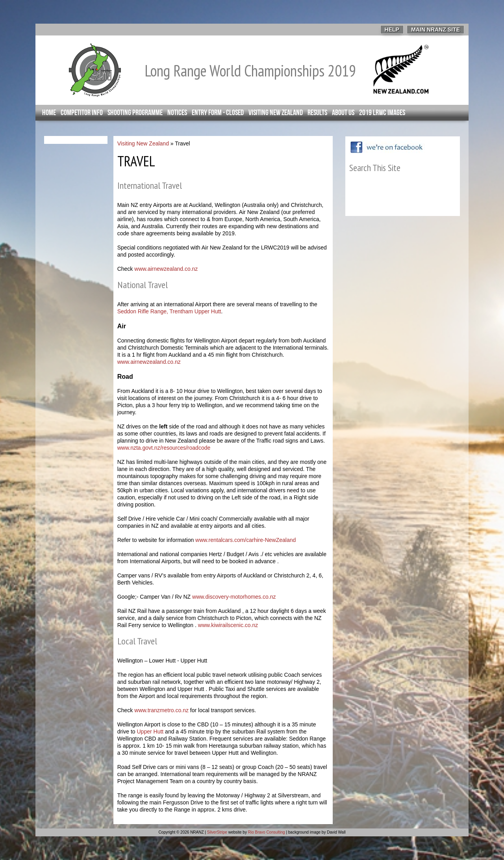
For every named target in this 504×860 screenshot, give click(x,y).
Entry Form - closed (218, 113)
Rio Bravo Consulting (267, 832)
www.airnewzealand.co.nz (166, 269)
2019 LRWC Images (382, 113)
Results (317, 113)
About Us (343, 113)
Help (392, 30)
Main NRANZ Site (435, 30)
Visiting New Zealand (276, 113)
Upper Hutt (150, 732)
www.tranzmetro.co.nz (161, 710)
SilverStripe (217, 832)
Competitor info (82, 113)
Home (49, 113)
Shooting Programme (135, 113)
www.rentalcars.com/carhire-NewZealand (246, 540)
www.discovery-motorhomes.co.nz (234, 597)
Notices (177, 113)
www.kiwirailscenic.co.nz (228, 625)
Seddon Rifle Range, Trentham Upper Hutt (169, 311)
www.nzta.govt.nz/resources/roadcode (164, 448)
